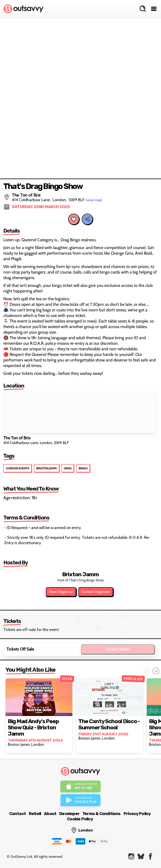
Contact (18, 814)
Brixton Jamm (47, 468)
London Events (17, 468)
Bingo (83, 468)
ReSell (35, 814)
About (50, 814)
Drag (68, 468)
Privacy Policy (137, 814)
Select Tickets (118, 649)
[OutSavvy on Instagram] (131, 856)
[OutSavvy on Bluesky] (141, 856)
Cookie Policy (80, 819)
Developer (69, 814)
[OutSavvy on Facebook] (150, 856)
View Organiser (61, 592)
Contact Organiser (96, 592)
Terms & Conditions (102, 814)
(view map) (94, 200)
